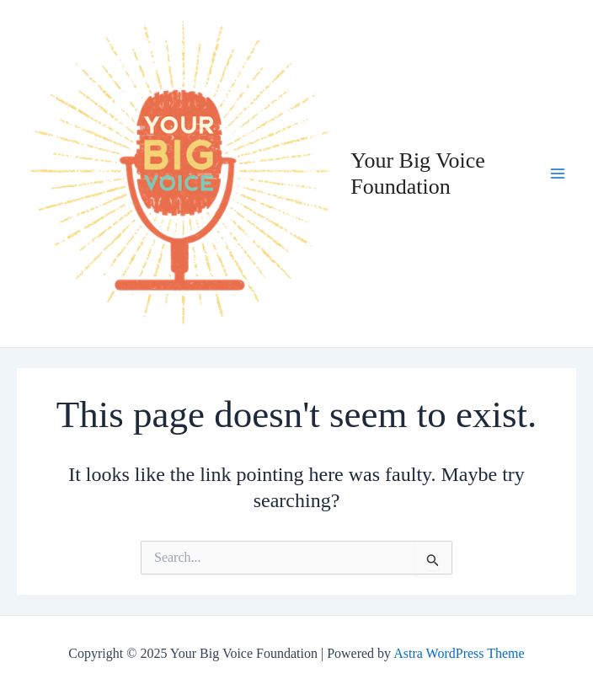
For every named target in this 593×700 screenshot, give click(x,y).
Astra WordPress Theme (459, 653)
